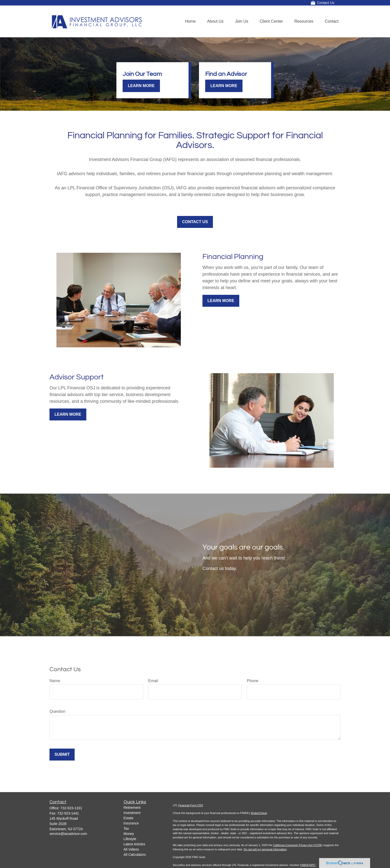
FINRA (304, 865)
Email (153, 681)
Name (55, 681)
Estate (129, 818)
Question (57, 711)
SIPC (312, 865)
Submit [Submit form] (62, 754)
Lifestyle (130, 839)
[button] (190, 22)
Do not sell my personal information (265, 849)
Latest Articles (134, 844)
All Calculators (135, 855)
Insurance (131, 823)
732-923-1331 (71, 808)
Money (129, 834)
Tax (126, 828)
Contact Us (323, 3)
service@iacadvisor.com (68, 834)
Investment (132, 813)
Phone (252, 681)
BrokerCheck (259, 813)
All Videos (131, 849)
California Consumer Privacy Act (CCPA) (298, 845)
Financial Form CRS (191, 805)
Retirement (132, 808)
